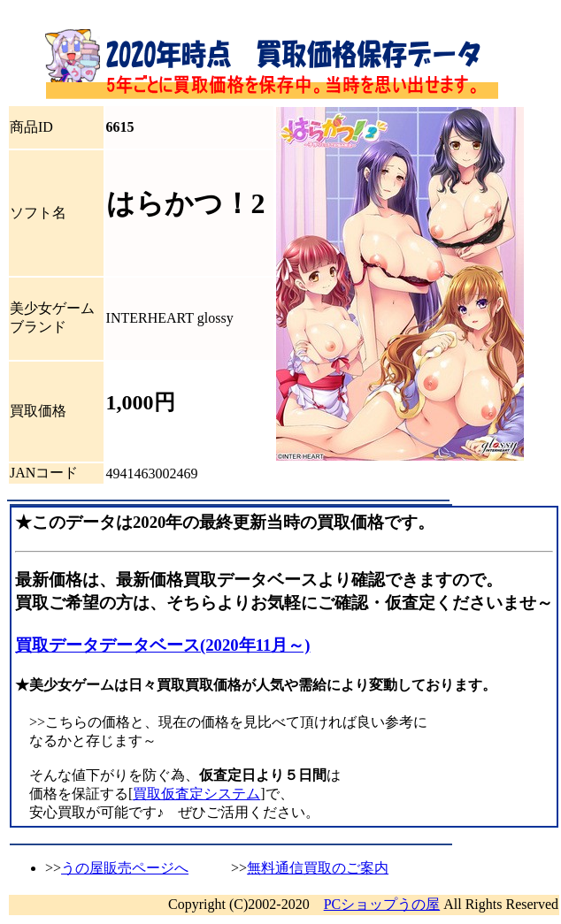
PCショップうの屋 (382, 904)
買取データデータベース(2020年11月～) (163, 645)
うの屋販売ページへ (125, 868)
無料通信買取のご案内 (318, 868)
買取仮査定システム (196, 794)
